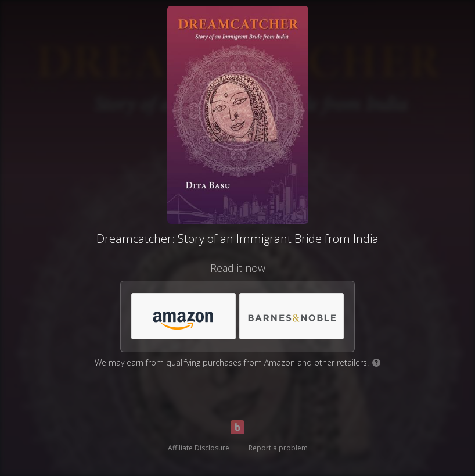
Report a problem (278, 448)
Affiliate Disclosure (199, 448)
